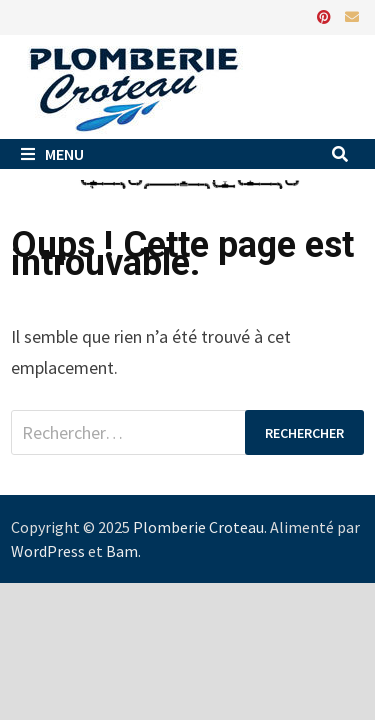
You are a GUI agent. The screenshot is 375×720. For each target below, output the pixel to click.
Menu (52, 154)
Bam (122, 551)
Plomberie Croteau (198, 527)
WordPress (48, 551)
